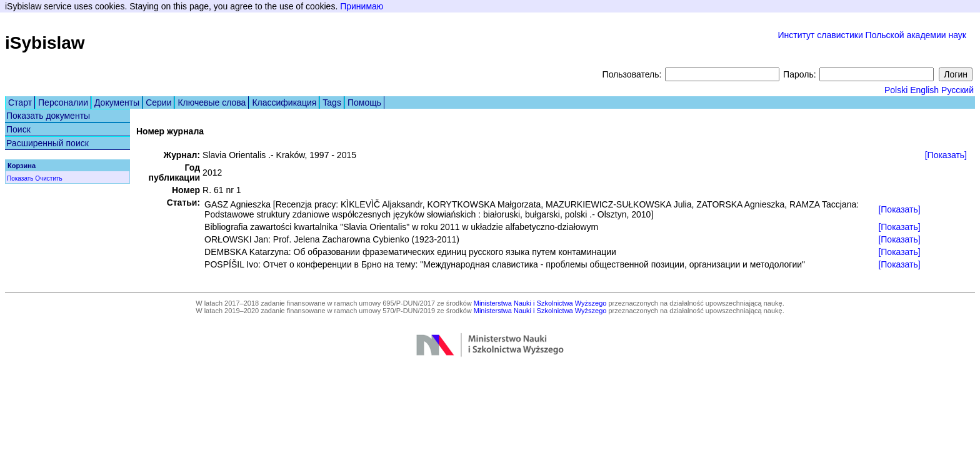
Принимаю (362, 6)
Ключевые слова (212, 102)
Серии (158, 102)
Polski (896, 90)
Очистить (49, 178)
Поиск (18, 129)
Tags (332, 102)
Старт (20, 102)
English (924, 90)
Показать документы (48, 116)
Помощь (364, 102)
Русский (957, 90)
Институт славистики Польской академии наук (872, 35)
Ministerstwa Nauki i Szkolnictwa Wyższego (540, 303)
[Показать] (946, 155)
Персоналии (63, 102)
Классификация (284, 102)
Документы (117, 102)
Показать (20, 178)
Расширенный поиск (47, 143)
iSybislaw (45, 43)
